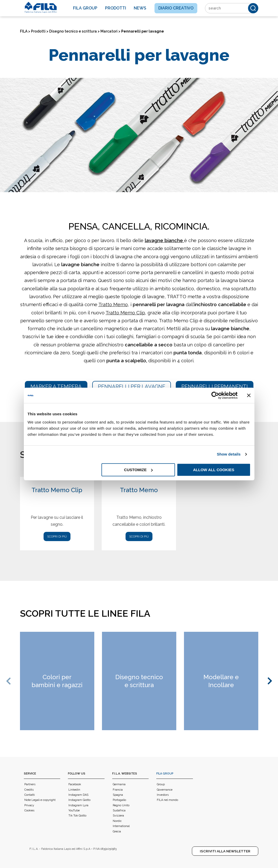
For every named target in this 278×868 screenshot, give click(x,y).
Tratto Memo (113, 304)
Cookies (29, 810)
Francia (118, 790)
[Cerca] (253, 8)
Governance (165, 790)
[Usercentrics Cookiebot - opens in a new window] (215, 395)
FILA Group (165, 774)
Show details (229, 454)
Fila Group (85, 8)
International (121, 826)
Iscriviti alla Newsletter (225, 851)
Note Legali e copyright (40, 800)
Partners (30, 784)
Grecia (117, 831)
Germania (119, 784)
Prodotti (116, 8)
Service (30, 774)
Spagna (118, 795)
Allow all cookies (214, 470)
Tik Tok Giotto (77, 816)
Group (161, 784)
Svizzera (118, 816)
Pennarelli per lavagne (132, 387)
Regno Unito (121, 805)
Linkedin (74, 790)
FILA (24, 31)
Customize (138, 470)
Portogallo (119, 800)
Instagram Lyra (78, 805)
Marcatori (109, 31)
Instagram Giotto (79, 800)
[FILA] (41, 7)
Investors (163, 795)
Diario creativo (176, 8)
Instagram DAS (78, 795)
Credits (29, 790)
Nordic (117, 821)
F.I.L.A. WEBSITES (125, 774)
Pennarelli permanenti (215, 387)
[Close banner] (249, 395)
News (140, 8)
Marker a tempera (56, 387)
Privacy (29, 805)
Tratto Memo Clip (125, 313)
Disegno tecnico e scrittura (73, 31)
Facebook (75, 784)
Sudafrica (119, 810)
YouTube (74, 810)
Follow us (77, 774)
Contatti (30, 795)
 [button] (9, 681)
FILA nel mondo (167, 800)
